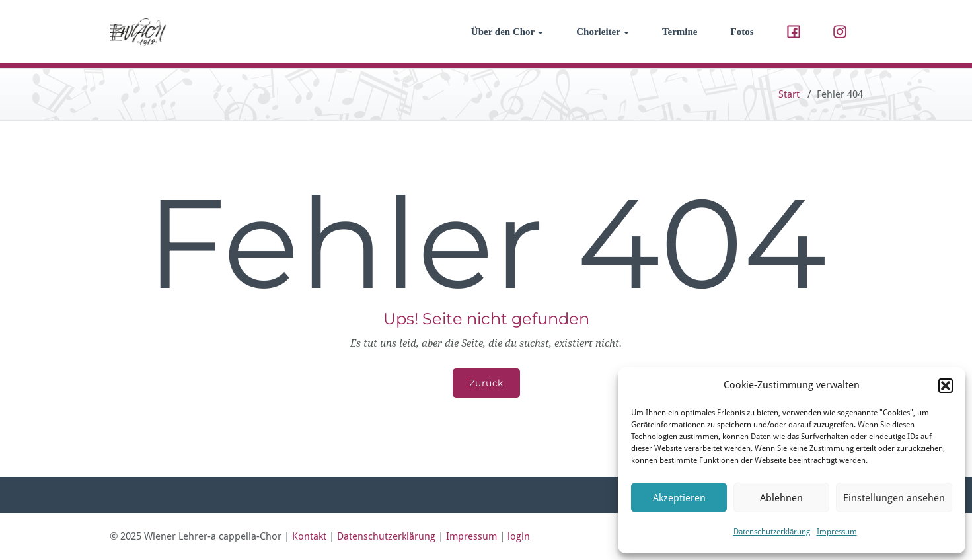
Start (789, 94)
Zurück (486, 383)
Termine (680, 32)
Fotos (742, 32)
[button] (946, 386)
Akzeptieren (679, 498)
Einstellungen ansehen (894, 498)
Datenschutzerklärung (772, 532)
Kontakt (309, 536)
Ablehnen (781, 498)
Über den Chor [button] (507, 32)
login (519, 536)
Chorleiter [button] (603, 32)
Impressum (837, 532)
